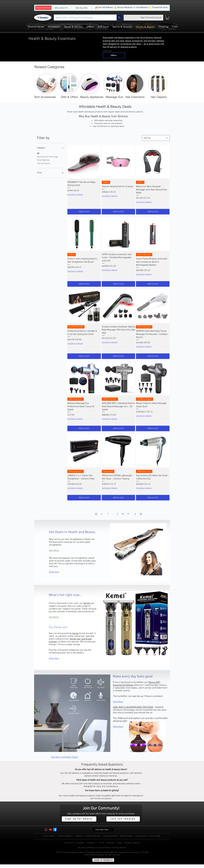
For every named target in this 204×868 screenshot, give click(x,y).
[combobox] (156, 138)
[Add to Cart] (84, 212)
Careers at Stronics (103, 848)
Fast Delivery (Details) (75, 195)
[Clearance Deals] (43, 8)
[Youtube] (51, 830)
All (38, 153)
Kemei (87, 603)
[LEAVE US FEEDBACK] (103, 860)
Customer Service (93, 836)
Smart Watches (43, 160)
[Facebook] (55, 830)
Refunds (80, 836)
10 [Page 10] (123, 514)
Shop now (54, 572)
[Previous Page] (102, 514)
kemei (75, 633)
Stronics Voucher (119, 848)
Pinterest (111, 843)
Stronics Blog (155, 836)
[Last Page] (141, 514)
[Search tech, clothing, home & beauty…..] (83, 17)
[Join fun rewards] (123, 819)
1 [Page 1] (108, 514)
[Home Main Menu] (103, 830)
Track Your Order (110, 836)
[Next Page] (135, 514)
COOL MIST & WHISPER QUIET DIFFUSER (133, 707)
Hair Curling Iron (44, 163)
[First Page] (96, 514)
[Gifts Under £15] (61, 8)
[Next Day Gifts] (82, 8)
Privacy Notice (49, 836)
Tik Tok (102, 843)
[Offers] (114, 55)
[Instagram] (46, 830)
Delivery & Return (65, 836)
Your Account (141, 836)
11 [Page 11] (128, 514)
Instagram (91, 843)
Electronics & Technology (47, 157)
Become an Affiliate (86, 848)
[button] (167, 18)
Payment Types (127, 836)
